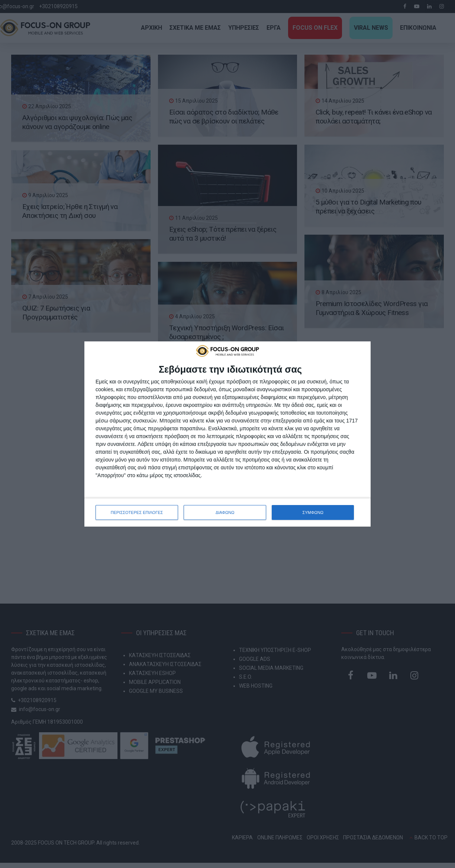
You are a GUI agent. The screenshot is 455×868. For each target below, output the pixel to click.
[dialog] (227, 434)
